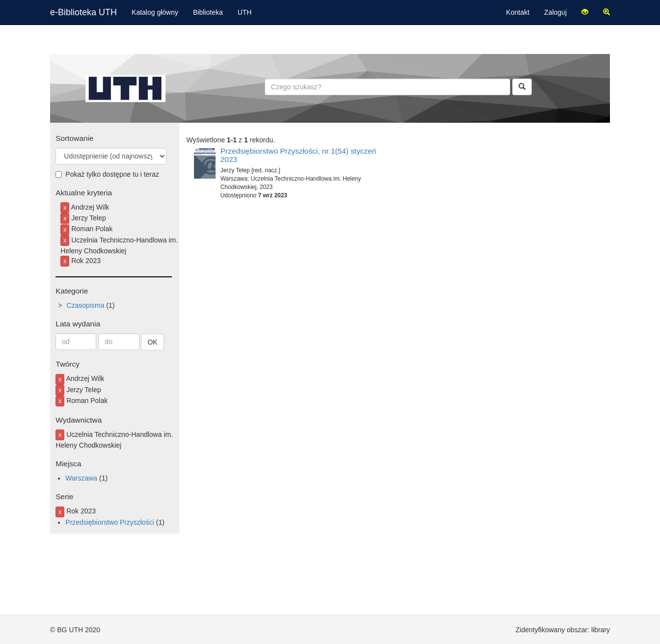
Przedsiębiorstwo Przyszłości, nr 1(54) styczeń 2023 (298, 155)
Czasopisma (85, 305)
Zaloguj (555, 12)
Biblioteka (208, 12)
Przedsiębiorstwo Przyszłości (110, 522)
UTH (245, 12)
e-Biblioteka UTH (83, 12)
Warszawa (81, 478)
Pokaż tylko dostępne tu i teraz (107, 174)
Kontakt (518, 12)
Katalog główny (155, 12)
